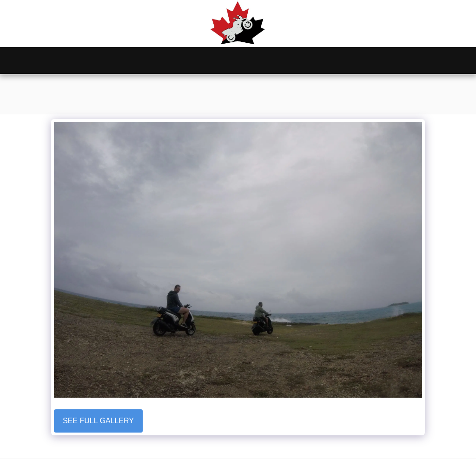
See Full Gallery (98, 421)
